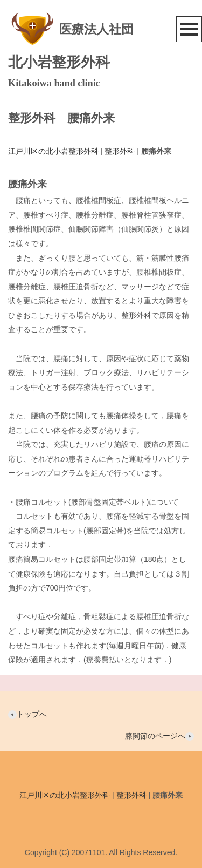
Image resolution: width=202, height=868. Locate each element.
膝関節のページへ (159, 736)
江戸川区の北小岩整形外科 (53, 151)
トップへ (27, 714)
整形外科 (120, 151)
